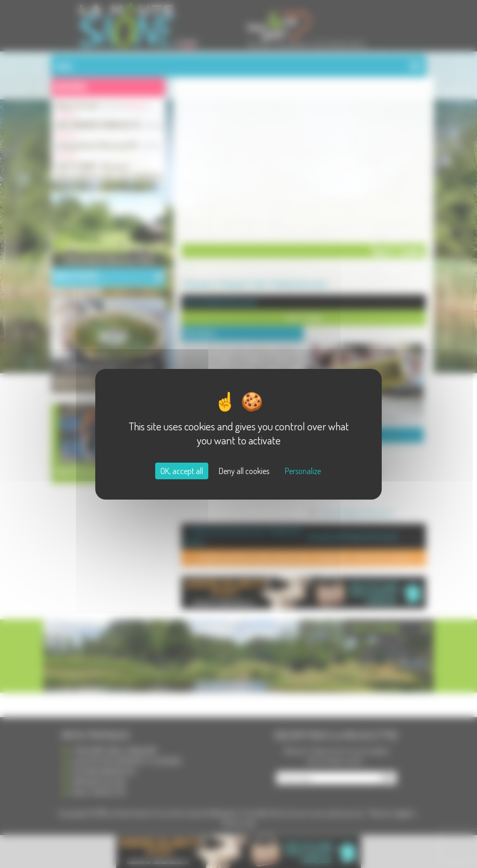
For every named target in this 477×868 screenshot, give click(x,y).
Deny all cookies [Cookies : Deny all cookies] (244, 471)
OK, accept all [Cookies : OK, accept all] (182, 471)
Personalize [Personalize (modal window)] (303, 471)
